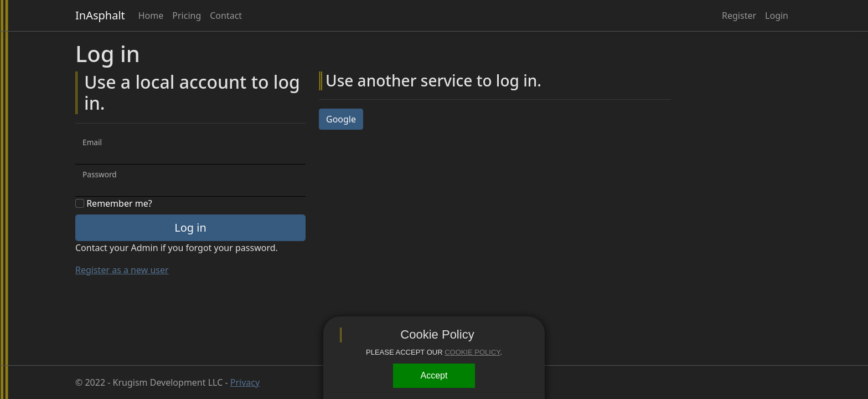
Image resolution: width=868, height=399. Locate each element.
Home (151, 16)
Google (341, 119)
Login (777, 16)
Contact (226, 16)
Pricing (187, 16)
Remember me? (114, 203)
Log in (190, 227)
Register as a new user (122, 270)
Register (739, 16)
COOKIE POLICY (472, 352)
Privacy (245, 382)
